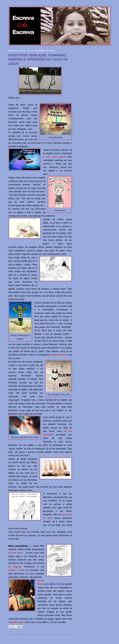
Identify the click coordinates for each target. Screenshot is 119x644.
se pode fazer (15, 553)
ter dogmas (15, 567)
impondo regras (16, 622)
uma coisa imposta (56, 157)
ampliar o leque (17, 570)
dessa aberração (59, 355)
